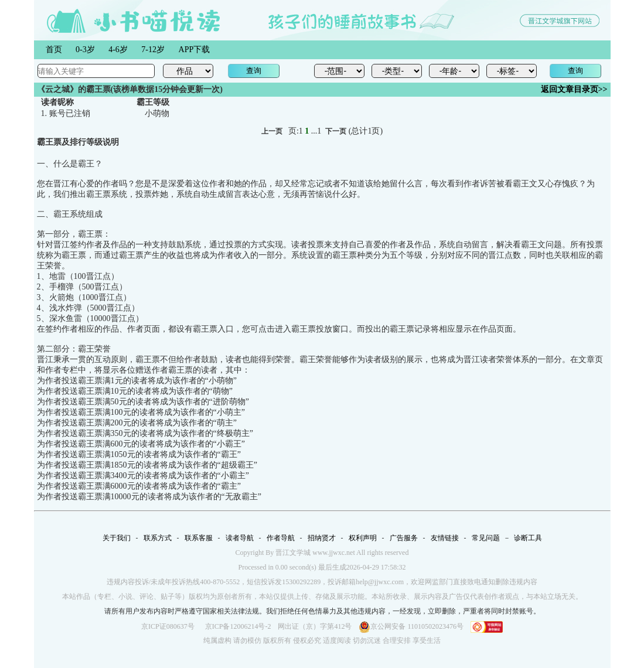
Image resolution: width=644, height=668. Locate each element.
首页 (54, 50)
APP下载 (195, 50)
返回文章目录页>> (574, 89)
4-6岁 (118, 50)
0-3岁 (85, 50)
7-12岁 (153, 50)
